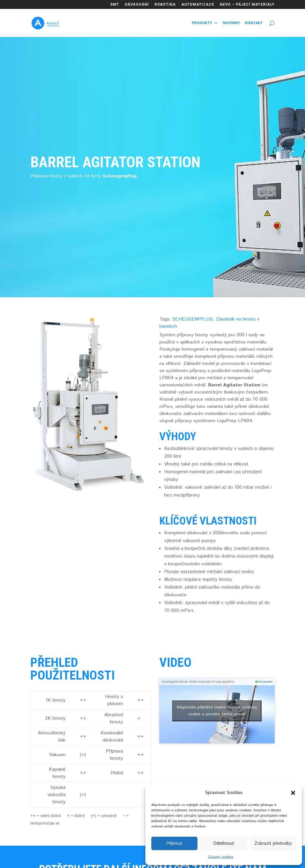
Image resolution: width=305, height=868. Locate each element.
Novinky (231, 23)
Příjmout (174, 843)
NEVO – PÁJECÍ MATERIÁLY (247, 5)
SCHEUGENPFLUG (193, 319)
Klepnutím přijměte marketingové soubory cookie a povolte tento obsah (217, 711)
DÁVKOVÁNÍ (137, 5)
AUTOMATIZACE (198, 5)
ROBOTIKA (165, 5)
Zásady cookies (221, 857)
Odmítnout (224, 843)
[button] (293, 793)
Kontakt (254, 23)
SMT (115, 5)
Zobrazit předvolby (273, 843)
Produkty (202, 23)
